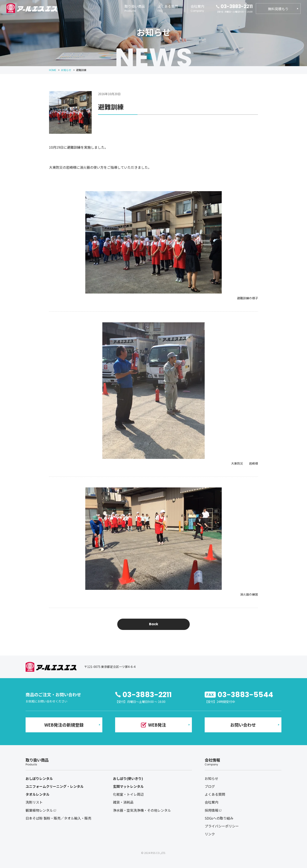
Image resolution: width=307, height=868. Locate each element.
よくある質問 (168, 8)
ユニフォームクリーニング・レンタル (55, 786)
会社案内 (197, 8)
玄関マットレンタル (128, 786)
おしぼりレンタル (39, 778)
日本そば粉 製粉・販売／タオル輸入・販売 (58, 818)
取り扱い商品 (135, 8)
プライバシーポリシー (222, 826)
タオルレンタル (38, 794)
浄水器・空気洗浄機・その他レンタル (142, 810)
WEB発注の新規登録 (64, 725)
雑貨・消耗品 (123, 802)
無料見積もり (278, 9)
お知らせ (211, 778)
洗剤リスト (34, 802)
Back (154, 624)
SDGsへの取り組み (219, 818)
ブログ (210, 786)
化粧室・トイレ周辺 (128, 794)
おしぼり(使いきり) (128, 778)
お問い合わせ (243, 725)
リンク (210, 834)
